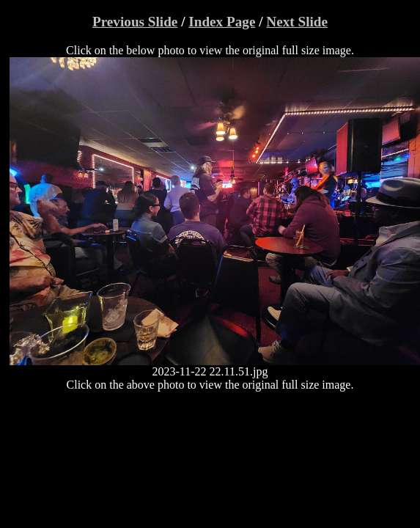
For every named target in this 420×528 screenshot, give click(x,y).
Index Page (222, 22)
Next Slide (297, 22)
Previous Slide (135, 22)
